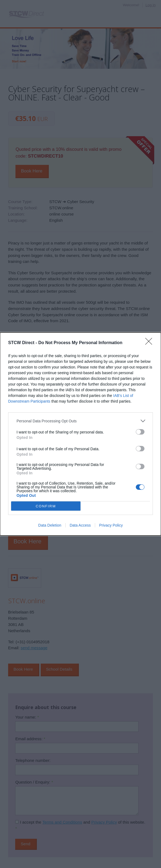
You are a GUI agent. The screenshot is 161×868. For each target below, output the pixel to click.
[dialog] (80, 434)
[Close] (150, 343)
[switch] (140, 432)
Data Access (80, 525)
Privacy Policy (111, 525)
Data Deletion (50, 525)
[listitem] (80, 421)
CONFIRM (46, 506)
